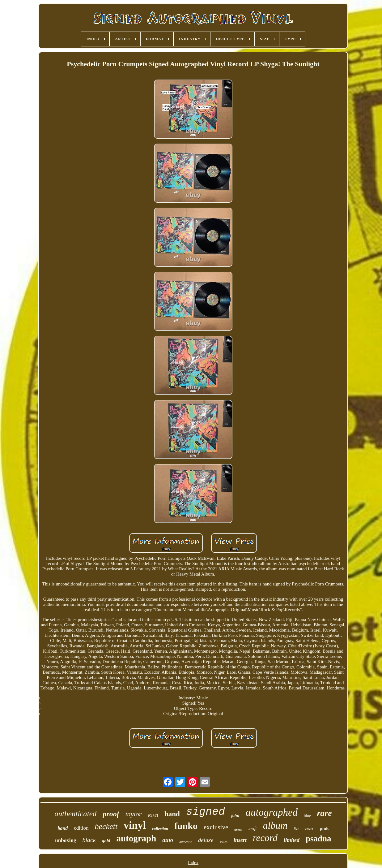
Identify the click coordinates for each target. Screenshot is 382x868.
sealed (224, 842)
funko (186, 826)
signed (206, 812)
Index (193, 862)
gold (106, 841)
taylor (134, 814)
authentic (186, 842)
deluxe (206, 840)
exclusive (216, 827)
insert (240, 840)
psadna (318, 839)
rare (324, 813)
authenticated (75, 814)
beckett (106, 826)
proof (111, 814)
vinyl (135, 825)
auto (168, 840)
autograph (136, 838)
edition (81, 828)
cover (310, 829)
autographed (272, 812)
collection (160, 829)
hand (172, 814)
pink (324, 828)
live (296, 829)
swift (253, 829)
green (238, 829)
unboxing (66, 840)
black (89, 840)
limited (292, 840)
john (235, 816)
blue (307, 816)
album (275, 825)
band (63, 828)
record (265, 838)
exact (153, 815)
